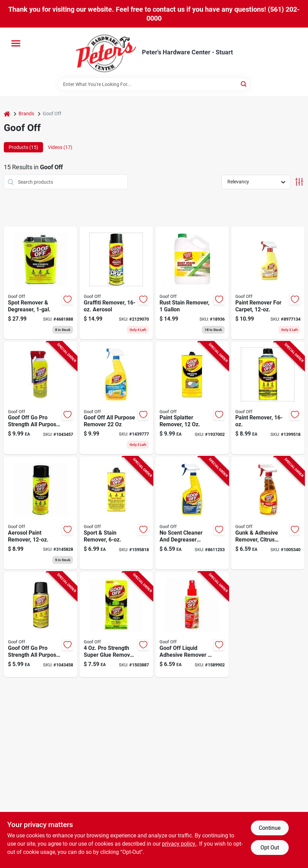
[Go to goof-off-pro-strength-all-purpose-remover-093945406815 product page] (40, 398)
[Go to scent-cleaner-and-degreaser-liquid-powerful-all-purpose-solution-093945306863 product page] (192, 513)
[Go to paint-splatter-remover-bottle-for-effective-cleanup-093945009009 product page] (192, 398)
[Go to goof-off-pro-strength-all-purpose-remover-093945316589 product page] (40, 624)
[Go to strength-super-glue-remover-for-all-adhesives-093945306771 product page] (116, 624)
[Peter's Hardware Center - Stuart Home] (106, 52)
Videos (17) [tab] (60, 147)
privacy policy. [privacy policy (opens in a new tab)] (179, 844)
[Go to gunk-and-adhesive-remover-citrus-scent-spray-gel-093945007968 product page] (268, 513)
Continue (270, 828)
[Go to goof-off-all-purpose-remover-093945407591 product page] (116, 398)
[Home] (7, 114)
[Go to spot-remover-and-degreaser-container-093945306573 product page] (40, 283)
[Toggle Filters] (299, 182)
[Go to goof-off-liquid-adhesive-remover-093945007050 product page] (192, 624)
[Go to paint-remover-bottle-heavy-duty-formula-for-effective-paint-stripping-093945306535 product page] (268, 398)
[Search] (244, 84)
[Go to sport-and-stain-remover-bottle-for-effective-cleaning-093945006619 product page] (116, 513)
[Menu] (16, 43)
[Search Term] (154, 84)
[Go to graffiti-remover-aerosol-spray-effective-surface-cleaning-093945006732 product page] (116, 283)
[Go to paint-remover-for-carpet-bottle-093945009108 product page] (268, 283)
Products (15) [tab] (23, 147)
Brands (26, 114)
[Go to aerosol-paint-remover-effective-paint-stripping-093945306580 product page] (40, 513)
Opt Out (270, 848)
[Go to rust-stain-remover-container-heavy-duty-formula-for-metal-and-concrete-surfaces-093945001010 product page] (192, 283)
